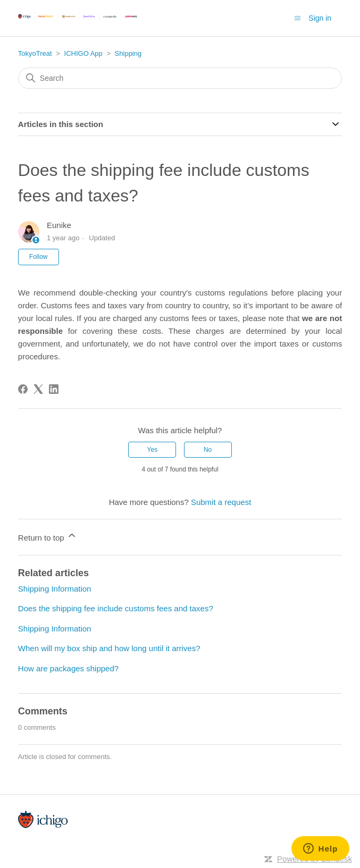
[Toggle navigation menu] (298, 18)
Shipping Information (55, 589)
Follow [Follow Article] (39, 257)
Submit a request (221, 502)
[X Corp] (38, 389)
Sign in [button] (320, 18)
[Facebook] (23, 389)
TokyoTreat (35, 53)
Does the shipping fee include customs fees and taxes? (116, 608)
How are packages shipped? (68, 668)
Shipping (128, 53)
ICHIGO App (83, 53)
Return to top (48, 536)
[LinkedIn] (54, 389)
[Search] (180, 78)
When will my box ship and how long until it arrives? (109, 648)
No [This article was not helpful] (208, 450)
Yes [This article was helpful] (153, 450)
